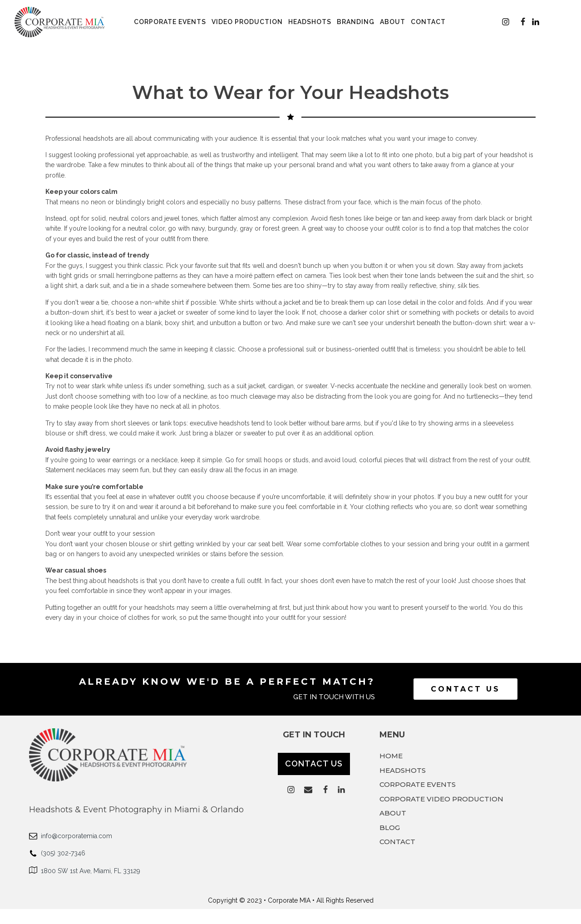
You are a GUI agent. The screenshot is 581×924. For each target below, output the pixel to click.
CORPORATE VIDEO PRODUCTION (441, 799)
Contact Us (465, 689)
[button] (506, 22)
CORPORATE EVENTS (418, 785)
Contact (428, 22)
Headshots (310, 22)
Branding (356, 22)
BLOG (390, 828)
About (393, 22)
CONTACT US (314, 763)
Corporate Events (170, 22)
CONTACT (397, 842)
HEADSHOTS (403, 771)
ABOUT (393, 813)
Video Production (247, 22)
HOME (391, 756)
